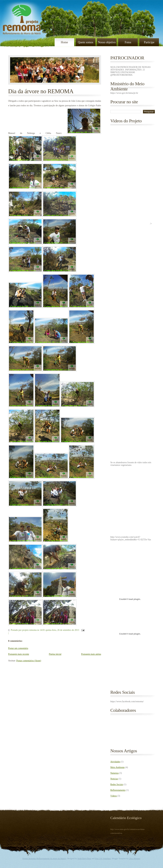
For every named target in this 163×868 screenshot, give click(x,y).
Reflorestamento (118, 790)
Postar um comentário (18, 648)
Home (64, 42)
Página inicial (55, 654)
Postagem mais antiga (91, 654)
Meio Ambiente (118, 767)
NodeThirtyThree (84, 859)
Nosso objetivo (107, 42)
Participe (149, 42)
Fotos (128, 42)
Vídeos (114, 796)
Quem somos (86, 42)
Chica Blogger (134, 859)
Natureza (115, 773)
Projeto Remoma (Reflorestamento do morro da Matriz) (44, 859)
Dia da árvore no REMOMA (41, 91)
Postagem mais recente (19, 654)
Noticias (114, 779)
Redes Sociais (117, 784)
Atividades (115, 762)
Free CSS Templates (103, 859)
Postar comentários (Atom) (29, 661)
